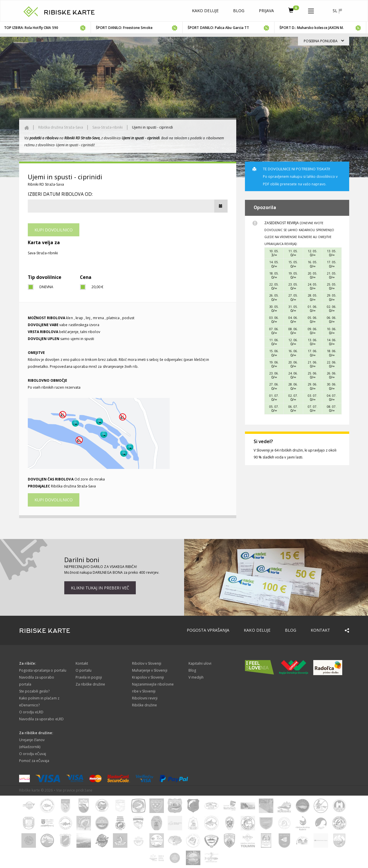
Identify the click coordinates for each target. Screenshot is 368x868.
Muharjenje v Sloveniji (150, 670)
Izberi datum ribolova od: (60, 194)
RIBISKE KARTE (69, 12)
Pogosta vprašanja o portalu (43, 670)
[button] (311, 10)
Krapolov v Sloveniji (148, 677)
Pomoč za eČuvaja (34, 761)
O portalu (84, 670)
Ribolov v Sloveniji (147, 663)
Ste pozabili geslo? (34, 691)
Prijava (266, 11)
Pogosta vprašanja (208, 630)
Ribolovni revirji (145, 698)
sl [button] (337, 11)
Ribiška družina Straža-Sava (61, 127)
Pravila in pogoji (89, 677)
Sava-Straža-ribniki (108, 127)
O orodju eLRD (31, 712)
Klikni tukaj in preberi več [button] (100, 588)
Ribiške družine (145, 705)
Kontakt (320, 630)
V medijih (196, 677)
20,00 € (97, 287)
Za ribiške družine (90, 684)
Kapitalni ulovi (200, 663)
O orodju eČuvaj (33, 754)
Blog (239, 11)
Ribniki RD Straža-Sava (46, 184)
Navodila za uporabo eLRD (41, 719)
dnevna (46, 287)
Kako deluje (205, 11)
